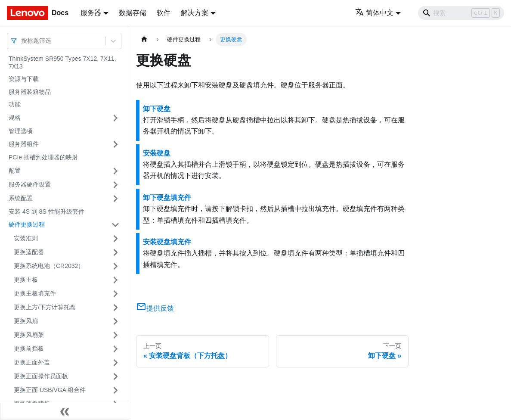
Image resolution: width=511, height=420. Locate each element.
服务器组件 (24, 144)
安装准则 (26, 238)
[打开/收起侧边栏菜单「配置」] (115, 171)
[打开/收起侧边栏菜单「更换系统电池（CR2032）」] (115, 266)
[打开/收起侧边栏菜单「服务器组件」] (115, 144)
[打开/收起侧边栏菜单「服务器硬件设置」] (115, 185)
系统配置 (21, 198)
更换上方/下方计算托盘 (45, 307)
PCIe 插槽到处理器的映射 (43, 157)
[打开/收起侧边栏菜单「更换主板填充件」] (115, 294)
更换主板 (26, 280)
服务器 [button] (91, 13)
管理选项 (21, 131)
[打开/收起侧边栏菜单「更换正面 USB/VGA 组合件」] (115, 390)
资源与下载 (24, 79)
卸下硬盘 (157, 109)
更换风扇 (26, 321)
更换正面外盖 (32, 362)
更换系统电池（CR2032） (49, 266)
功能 (15, 104)
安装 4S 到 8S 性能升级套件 (46, 212)
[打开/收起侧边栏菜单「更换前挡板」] (115, 349)
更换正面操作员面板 (41, 376)
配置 (15, 171)
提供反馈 (155, 308)
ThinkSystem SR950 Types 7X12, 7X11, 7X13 (62, 62)
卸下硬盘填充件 (167, 198)
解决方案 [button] (195, 13)
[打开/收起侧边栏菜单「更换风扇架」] (115, 335)
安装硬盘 (157, 153)
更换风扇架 (29, 335)
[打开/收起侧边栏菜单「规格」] (115, 118)
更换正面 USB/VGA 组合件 (50, 390)
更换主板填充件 (35, 293)
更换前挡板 (29, 348)
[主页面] (144, 39)
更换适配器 (29, 252)
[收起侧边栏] (65, 411)
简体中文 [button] (374, 13)
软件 (164, 13)
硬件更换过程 (27, 224)
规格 (15, 118)
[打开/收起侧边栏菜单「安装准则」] (115, 239)
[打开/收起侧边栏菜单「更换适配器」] (115, 252)
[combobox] (22, 41)
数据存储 (133, 13)
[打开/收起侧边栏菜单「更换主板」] (115, 280)
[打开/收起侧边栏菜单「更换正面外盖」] (115, 363)
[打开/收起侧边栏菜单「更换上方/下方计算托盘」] (115, 308)
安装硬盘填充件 (167, 242)
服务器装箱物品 (30, 92)
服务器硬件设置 (30, 184)
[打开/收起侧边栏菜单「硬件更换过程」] (115, 225)
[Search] (461, 13)
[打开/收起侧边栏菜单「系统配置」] (115, 199)
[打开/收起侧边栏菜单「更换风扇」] (115, 321)
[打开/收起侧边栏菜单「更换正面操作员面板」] (115, 376)
